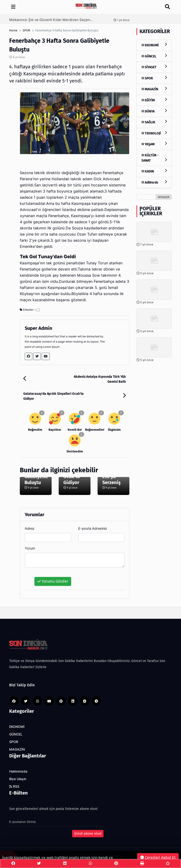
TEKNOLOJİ (154, 133)
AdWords (154, 182)
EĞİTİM (154, 100)
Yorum (30, 548)
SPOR (154, 78)
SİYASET (154, 67)
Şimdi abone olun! (88, 834)
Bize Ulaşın (18, 779)
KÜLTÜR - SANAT (154, 158)
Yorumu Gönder (53, 581)
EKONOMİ (154, 45)
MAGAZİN (154, 89)
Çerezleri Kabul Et (158, 857)
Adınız (30, 528)
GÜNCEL (154, 56)
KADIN (154, 171)
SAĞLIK (154, 122)
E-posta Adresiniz (93, 528)
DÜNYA (154, 111)
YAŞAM (154, 144)
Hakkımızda (18, 771)
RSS (14, 786)
